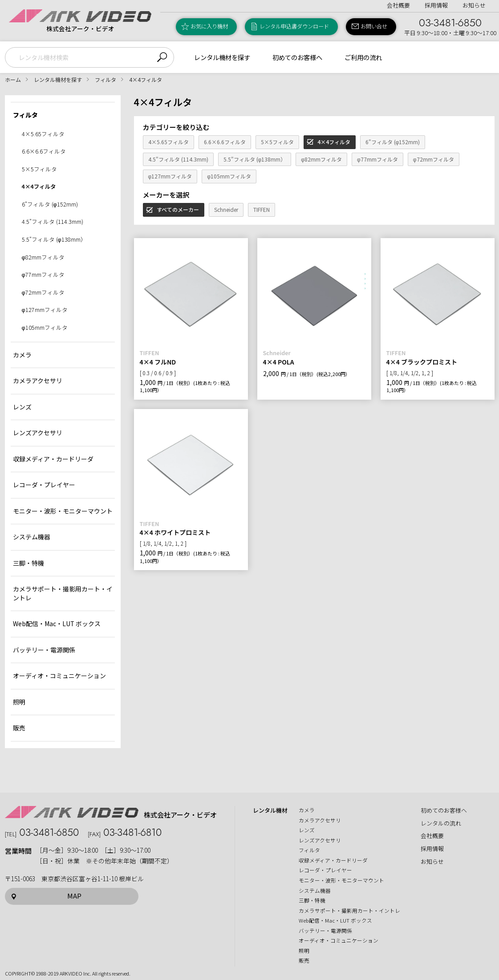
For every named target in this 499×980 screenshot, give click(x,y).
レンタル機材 (270, 810)
